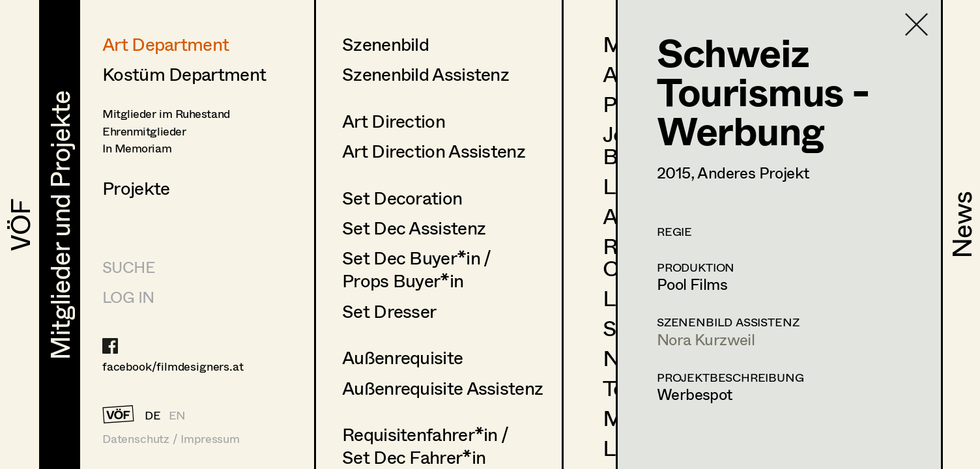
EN (178, 415)
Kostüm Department (184, 74)
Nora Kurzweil (706, 339)
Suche (128, 267)
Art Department (166, 44)
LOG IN (128, 297)
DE (153, 415)
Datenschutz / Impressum (171, 439)
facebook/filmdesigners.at (173, 366)
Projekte (136, 188)
